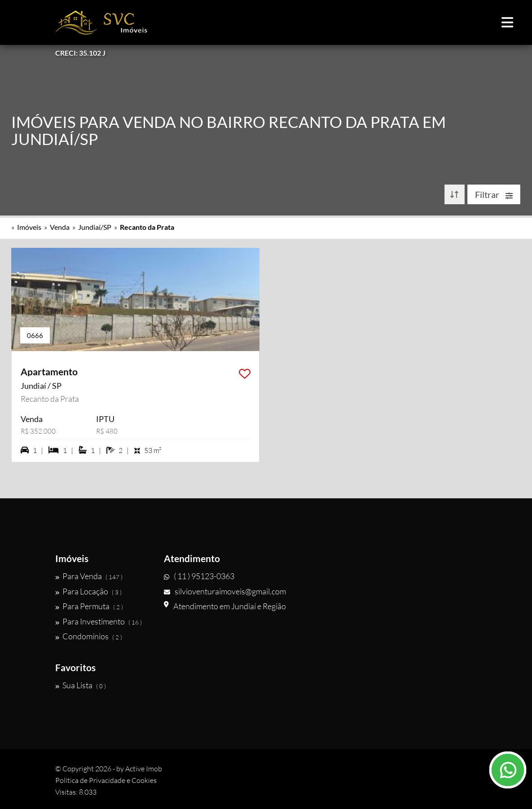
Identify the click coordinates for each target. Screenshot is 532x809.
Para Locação (88, 591)
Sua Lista (81, 685)
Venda (60, 227)
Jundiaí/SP (95, 227)
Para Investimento (99, 621)
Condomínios (89, 636)
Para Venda (89, 576)
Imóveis (29, 227)
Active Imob (144, 769)
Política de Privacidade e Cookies (106, 780)
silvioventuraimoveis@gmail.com (225, 591)
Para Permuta (89, 606)
